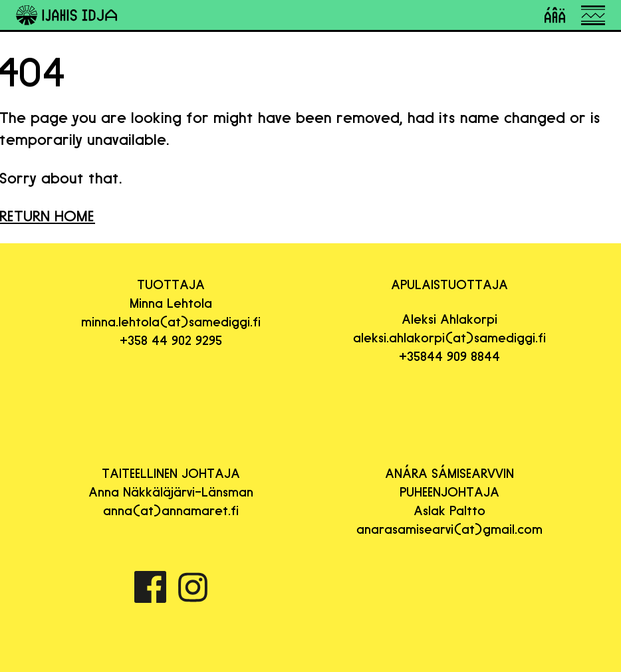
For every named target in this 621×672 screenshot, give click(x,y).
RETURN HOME (48, 216)
